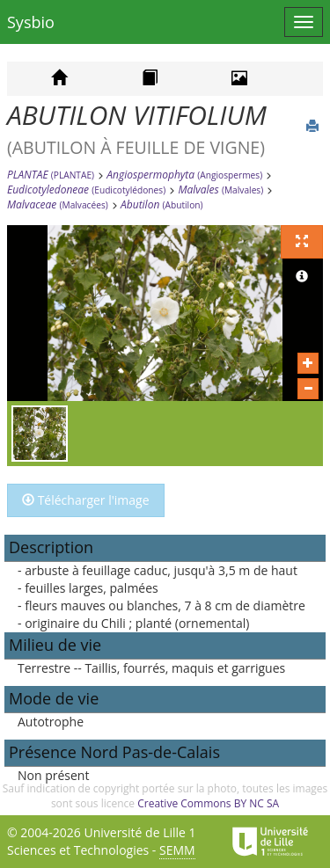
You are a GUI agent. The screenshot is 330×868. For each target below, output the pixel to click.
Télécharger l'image (86, 500)
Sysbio (31, 22)
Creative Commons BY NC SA (208, 803)
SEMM (177, 850)
